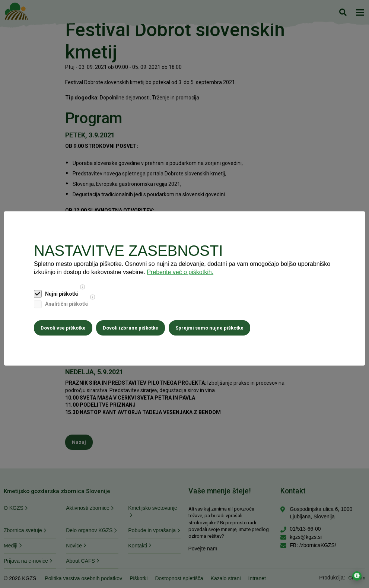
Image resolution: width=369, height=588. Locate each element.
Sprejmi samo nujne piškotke (209, 328)
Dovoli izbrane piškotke (131, 328)
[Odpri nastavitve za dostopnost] (357, 576)
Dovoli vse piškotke (63, 328)
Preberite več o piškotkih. (180, 272)
